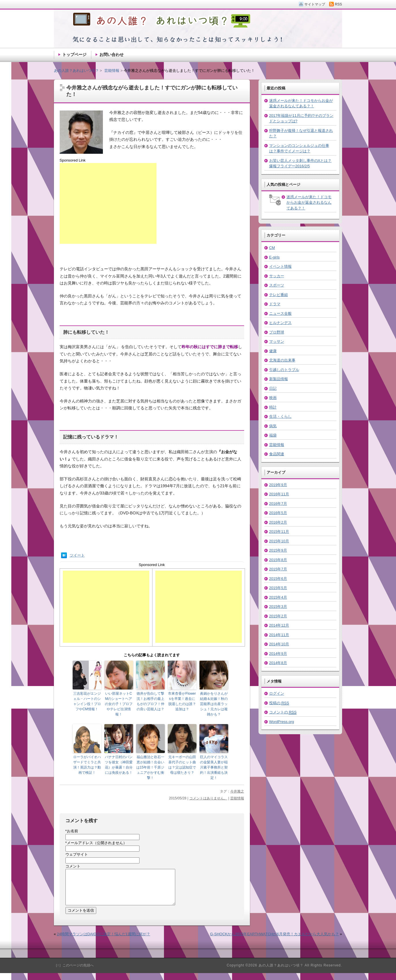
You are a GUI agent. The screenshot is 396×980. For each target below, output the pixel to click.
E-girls (275, 257)
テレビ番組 (279, 295)
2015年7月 (278, 569)
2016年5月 (278, 513)
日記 (273, 388)
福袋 (273, 435)
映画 (273, 398)
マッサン (277, 341)
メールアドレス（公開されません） (96, 843)
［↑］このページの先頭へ (74, 972)
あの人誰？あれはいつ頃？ (76, 71)
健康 (273, 351)
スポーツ (277, 285)
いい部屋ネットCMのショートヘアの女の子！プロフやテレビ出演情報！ (119, 704)
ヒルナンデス (280, 323)
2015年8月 (278, 560)
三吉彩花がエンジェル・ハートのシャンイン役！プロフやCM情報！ (87, 701)
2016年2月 (278, 522)
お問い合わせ (112, 55)
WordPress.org (282, 722)
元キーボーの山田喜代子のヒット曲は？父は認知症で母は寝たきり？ (182, 765)
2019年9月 (278, 485)
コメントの (283, 712)
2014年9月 (278, 654)
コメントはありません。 (208, 798)
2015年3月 (278, 607)
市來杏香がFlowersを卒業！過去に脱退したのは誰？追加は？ (182, 701)
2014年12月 (279, 625)
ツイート (77, 555)
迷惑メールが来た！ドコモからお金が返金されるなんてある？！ (309, 203)
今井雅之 (237, 791)
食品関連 (277, 454)
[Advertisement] (108, 203)
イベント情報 (280, 266)
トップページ (74, 55)
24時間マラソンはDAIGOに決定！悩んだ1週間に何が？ (103, 941)
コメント (73, 866)
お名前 (72, 831)
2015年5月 (278, 588)
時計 (273, 407)
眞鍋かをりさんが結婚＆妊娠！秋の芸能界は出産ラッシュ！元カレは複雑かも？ (214, 704)
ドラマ (275, 304)
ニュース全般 (280, 313)
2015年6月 (278, 579)
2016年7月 (278, 504)
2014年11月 (279, 635)
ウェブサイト (77, 854)
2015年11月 (279, 532)
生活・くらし (280, 416)
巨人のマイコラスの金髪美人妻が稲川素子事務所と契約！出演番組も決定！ (214, 767)
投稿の (279, 703)
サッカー (277, 276)
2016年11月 (279, 494)
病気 (273, 426)
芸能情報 (237, 798)
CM (272, 248)
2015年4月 (278, 597)
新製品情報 (279, 379)
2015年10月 (279, 541)
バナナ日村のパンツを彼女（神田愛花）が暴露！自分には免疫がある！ (119, 765)
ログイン (277, 693)
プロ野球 (277, 332)
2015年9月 (278, 550)
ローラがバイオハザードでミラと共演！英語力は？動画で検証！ (87, 765)
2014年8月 (278, 663)
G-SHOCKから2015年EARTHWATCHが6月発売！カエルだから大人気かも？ (275, 941)
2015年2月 (278, 616)
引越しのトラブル (284, 370)
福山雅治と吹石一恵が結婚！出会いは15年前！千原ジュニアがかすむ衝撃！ (150, 767)
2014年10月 (279, 644)
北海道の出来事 (282, 360)
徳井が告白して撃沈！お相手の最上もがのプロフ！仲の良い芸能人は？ (150, 701)
